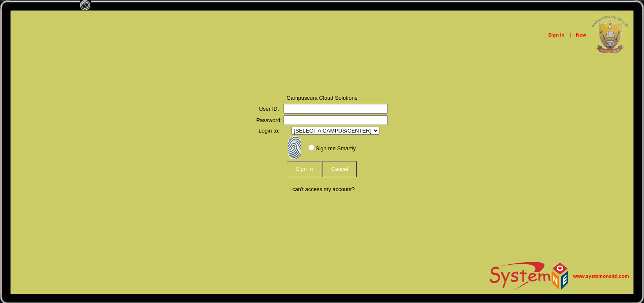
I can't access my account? (322, 189)
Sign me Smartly (335, 148)
